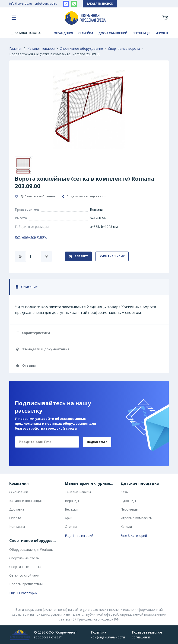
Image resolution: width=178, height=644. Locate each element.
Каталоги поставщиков (28, 501)
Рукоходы (128, 501)
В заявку (78, 256)
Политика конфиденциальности (108, 635)
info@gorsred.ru (21, 4)
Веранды (72, 501)
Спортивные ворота (124, 48)
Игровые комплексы (137, 518)
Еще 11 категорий (79, 536)
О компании (19, 492)
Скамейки (86, 33)
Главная (16, 48)
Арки (69, 518)
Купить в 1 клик (112, 256)
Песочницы (141, 33)
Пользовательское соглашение (147, 635)
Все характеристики (31, 237)
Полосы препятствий (26, 584)
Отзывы (26, 365)
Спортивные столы (24, 558)
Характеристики (33, 333)
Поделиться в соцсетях (83, 196)
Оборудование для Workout (31, 549)
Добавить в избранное (35, 196)
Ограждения (63, 33)
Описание (27, 287)
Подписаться (97, 442)
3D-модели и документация (43, 349)
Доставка (17, 509)
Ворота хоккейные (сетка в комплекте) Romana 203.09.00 (55, 54)
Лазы (124, 492)
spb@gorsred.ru (46, 4)
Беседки (71, 509)
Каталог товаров (41, 48)
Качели (126, 526)
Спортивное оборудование (81, 48)
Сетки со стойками (24, 575)
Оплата (15, 518)
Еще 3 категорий (134, 536)
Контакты (17, 526)
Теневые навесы (78, 492)
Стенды (71, 526)
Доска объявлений (113, 33)
